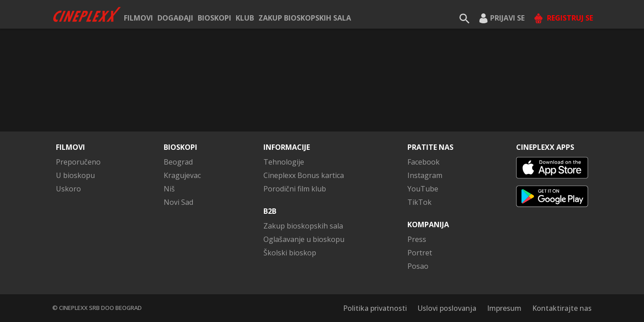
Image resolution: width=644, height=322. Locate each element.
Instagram (425, 175)
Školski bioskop (290, 253)
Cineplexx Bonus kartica (304, 175)
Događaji (175, 18)
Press (417, 239)
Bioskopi (214, 18)
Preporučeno (78, 162)
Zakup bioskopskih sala (305, 18)
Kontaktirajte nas (562, 308)
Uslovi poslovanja (447, 308)
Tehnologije (284, 162)
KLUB (245, 18)
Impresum (504, 308)
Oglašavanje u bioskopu (304, 239)
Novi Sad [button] (178, 202)
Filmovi (138, 18)
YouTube (423, 189)
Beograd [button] (178, 162)
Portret (420, 253)
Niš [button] (169, 189)
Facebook (424, 162)
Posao (418, 266)
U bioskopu (75, 175)
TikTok (419, 202)
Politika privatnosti (375, 308)
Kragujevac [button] (182, 175)
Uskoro (68, 189)
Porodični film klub (295, 189)
